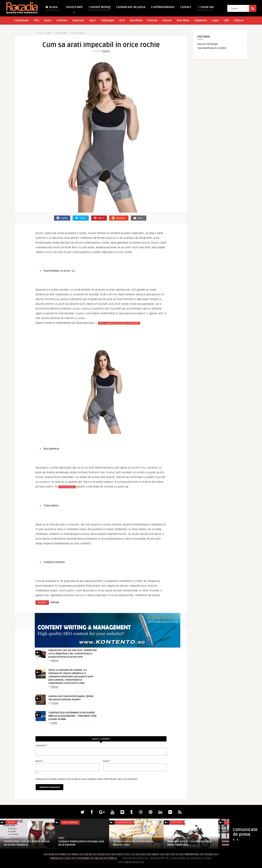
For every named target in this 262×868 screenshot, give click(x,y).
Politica (239, 21)
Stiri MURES (207, 854)
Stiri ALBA (49, 854)
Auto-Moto (136, 21)
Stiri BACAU (86, 854)
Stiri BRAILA (110, 858)
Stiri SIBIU (65, 858)
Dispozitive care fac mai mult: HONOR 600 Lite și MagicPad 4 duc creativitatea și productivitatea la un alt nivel (73, 654)
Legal (215, 21)
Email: (107, 761)
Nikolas (171, 838)
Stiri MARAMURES (189, 854)
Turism (129, 28)
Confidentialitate (163, 7)
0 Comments (79, 33)
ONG (226, 21)
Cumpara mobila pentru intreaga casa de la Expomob (81, 843)
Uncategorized (124, 823)
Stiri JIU (175, 854)
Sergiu (61, 838)
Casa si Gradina (70, 823)
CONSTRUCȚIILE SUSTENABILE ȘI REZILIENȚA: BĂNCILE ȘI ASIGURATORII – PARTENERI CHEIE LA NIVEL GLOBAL (73, 716)
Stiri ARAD (60, 854)
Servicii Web (74, 8)
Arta (122, 21)
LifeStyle (62, 21)
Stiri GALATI (153, 854)
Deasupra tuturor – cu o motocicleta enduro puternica (189, 843)
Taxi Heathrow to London (212, 48)
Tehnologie (108, 21)
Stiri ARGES (73, 854)
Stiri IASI (165, 854)
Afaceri (167, 21)
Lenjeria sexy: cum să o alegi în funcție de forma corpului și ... (27, 843)
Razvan (106, 51)
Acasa (53, 10)
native (54, 723)
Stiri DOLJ (141, 854)
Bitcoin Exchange (208, 44)
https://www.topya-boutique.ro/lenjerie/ (119, 323)
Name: (39, 761)
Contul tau (205, 10)
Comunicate (21, 21)
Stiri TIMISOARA (80, 858)
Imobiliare (201, 21)
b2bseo (55, 661)
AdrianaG (226, 838)
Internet (152, 21)
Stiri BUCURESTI (115, 854)
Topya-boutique (67, 487)
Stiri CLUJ (130, 854)
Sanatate (78, 21)
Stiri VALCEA (96, 858)
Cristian (55, 703)
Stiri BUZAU (99, 854)
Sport (92, 21)
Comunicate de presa (131, 7)
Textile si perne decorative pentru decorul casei (133, 843)
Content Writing (99, 10)
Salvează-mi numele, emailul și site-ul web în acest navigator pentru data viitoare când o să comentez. (87, 779)
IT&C (37, 21)
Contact (186, 7)
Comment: (41, 745)
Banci (48, 21)
